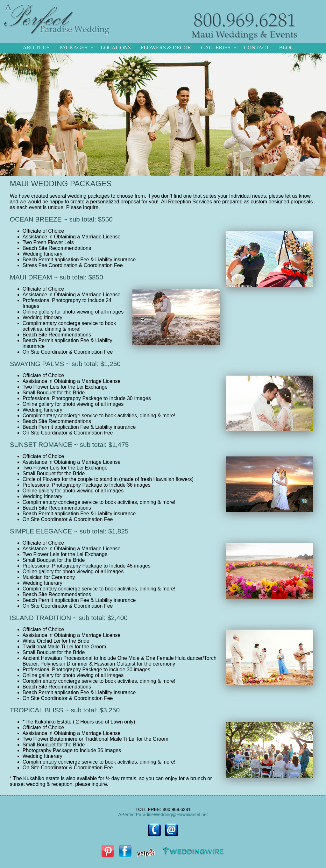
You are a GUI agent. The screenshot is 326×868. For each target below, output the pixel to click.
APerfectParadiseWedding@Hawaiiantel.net (163, 815)
